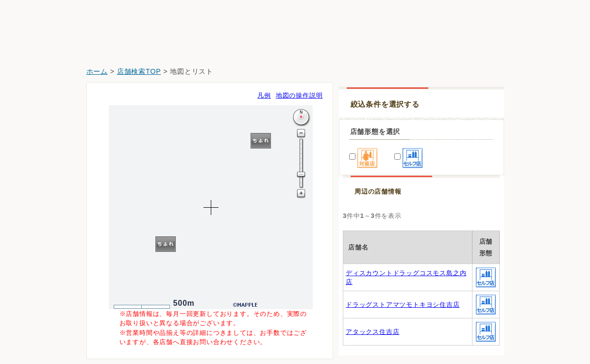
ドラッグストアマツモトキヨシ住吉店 (403, 305)
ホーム (97, 71)
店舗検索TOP (139, 71)
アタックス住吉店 (372, 332)
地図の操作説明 (299, 95)
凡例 (264, 95)
